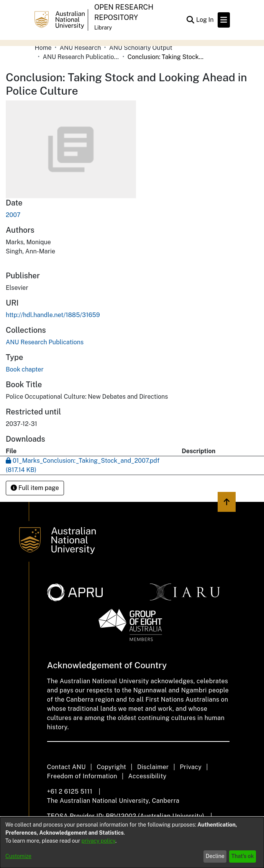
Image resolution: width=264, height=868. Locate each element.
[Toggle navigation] (224, 20)
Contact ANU (66, 767)
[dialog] (132, 843)
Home (43, 48)
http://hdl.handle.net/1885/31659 (53, 315)
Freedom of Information (82, 776)
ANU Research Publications (81, 57)
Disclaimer (153, 767)
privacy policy (98, 841)
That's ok (243, 856)
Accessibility (148, 776)
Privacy (191, 767)
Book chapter (25, 369)
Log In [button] (205, 20)
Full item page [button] (35, 488)
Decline (215, 856)
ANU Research (80, 48)
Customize (18, 856)
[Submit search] (191, 20)
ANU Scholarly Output (141, 48)
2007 (13, 215)
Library (103, 28)
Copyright (111, 767)
